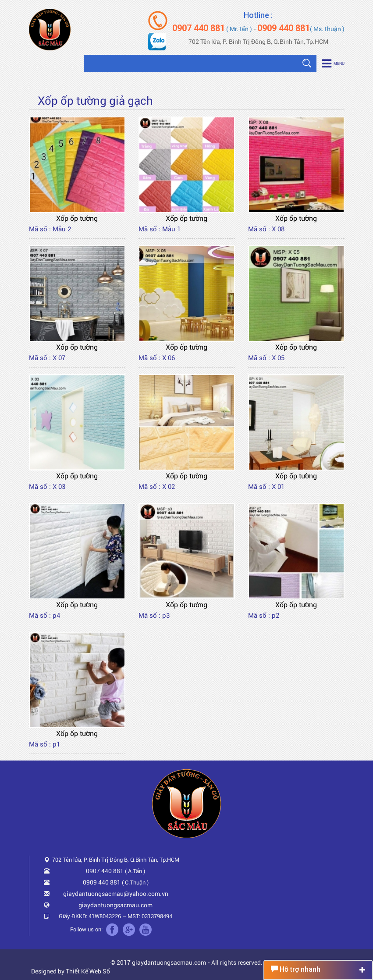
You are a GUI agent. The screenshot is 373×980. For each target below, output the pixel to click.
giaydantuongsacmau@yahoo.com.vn (116, 894)
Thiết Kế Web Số (88, 971)
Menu (333, 64)
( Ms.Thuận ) (301, 29)
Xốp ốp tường (77, 218)
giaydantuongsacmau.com (115, 905)
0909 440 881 (102, 882)
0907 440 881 (105, 871)
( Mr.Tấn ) (212, 29)
